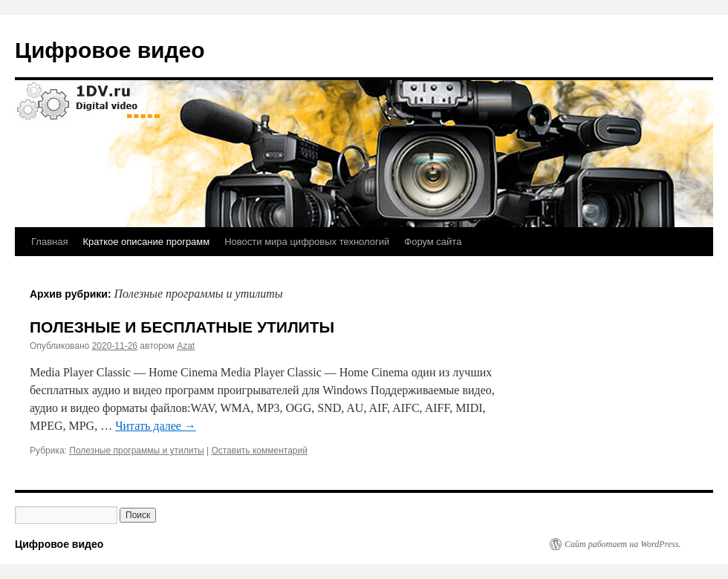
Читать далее (156, 426)
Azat (186, 346)
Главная (49, 242)
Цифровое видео (110, 50)
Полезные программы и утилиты (136, 451)
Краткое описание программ (146, 242)
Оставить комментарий (259, 451)
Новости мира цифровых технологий (307, 242)
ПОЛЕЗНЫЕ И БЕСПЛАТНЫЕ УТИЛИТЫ (182, 327)
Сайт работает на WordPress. (623, 544)
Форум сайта (433, 242)
